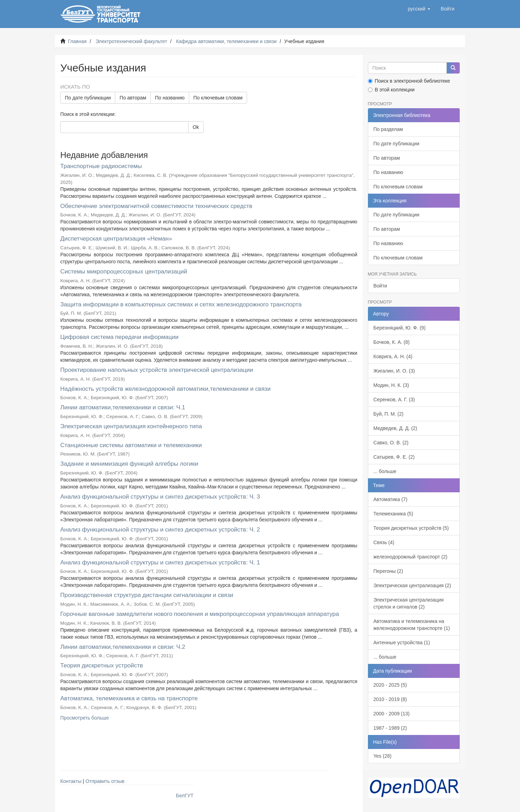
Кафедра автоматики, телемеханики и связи (226, 41)
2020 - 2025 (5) (390, 685)
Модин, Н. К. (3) (391, 385)
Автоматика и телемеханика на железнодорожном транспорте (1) (412, 625)
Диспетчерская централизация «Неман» (116, 239)
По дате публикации (88, 98)
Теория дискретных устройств (102, 665)
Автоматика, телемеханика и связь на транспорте (129, 698)
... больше (385, 471)
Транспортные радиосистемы (101, 166)
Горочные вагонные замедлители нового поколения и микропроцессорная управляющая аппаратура (200, 614)
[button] (419, 9)
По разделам (388, 129)
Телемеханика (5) (394, 514)
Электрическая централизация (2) (412, 585)
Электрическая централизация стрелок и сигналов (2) (409, 603)
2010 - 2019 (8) (390, 699)
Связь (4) (384, 542)
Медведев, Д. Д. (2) (395, 428)
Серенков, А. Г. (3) (394, 400)
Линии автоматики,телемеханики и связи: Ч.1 (123, 407)
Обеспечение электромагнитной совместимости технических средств (156, 206)
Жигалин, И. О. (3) (394, 371)
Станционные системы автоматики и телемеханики (131, 445)
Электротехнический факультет (131, 41)
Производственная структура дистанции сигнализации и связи (147, 595)
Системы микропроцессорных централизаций (124, 272)
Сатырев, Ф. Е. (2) (394, 457)
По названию (170, 98)
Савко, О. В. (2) (391, 443)
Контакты (71, 781)
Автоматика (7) (391, 499)
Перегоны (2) (388, 571)
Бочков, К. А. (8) (392, 342)
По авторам (133, 98)
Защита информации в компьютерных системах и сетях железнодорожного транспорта (181, 304)
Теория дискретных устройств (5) (411, 528)
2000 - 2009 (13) (392, 714)
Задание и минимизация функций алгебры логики (129, 464)
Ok (196, 127)
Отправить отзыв (105, 781)
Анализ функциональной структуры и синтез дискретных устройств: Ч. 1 (160, 563)
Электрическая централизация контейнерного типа (131, 426)
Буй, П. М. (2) (389, 414)
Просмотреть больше (85, 718)
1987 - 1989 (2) (390, 728)
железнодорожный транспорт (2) (410, 557)
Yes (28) (383, 756)
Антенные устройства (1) (402, 643)
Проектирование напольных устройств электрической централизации (157, 370)
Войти (380, 286)
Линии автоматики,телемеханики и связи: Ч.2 (123, 647)
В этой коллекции (391, 90)
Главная (77, 41)
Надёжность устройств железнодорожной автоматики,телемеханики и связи (165, 389)
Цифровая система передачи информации (119, 337)
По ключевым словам (218, 98)
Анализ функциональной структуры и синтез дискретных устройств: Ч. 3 (160, 497)
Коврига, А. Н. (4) (393, 356)
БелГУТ (185, 796)
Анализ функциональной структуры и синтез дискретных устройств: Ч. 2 (160, 530)
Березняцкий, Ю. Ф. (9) (400, 328)
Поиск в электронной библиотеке (409, 81)
